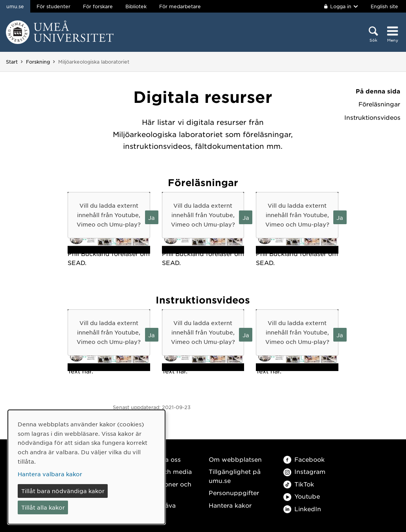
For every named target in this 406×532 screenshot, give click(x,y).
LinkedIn (302, 509)
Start (12, 62)
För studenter (53, 6)
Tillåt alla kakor (43, 507)
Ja (152, 218)
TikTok (299, 484)
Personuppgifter (234, 493)
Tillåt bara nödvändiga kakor (63, 491)
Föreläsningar (379, 104)
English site (384, 6)
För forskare (98, 6)
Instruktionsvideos (372, 117)
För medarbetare (180, 6)
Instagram (304, 471)
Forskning (38, 62)
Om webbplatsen (235, 459)
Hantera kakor (230, 505)
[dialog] (86, 467)
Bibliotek (136, 6)
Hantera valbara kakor (50, 474)
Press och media (166, 471)
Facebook (304, 459)
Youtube (302, 496)
